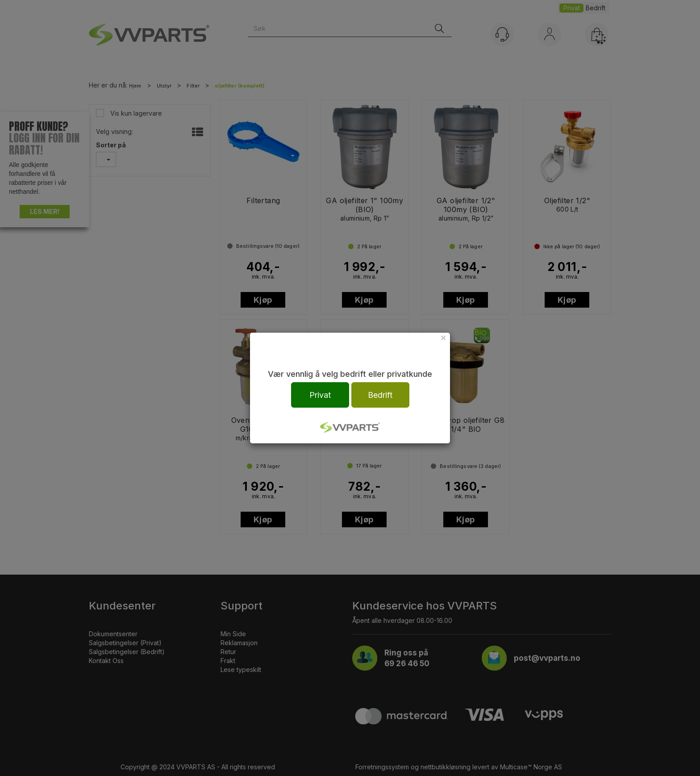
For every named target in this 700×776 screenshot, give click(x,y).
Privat (320, 395)
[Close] (443, 337)
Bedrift (380, 395)
